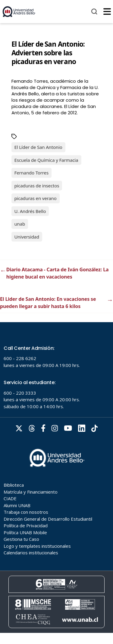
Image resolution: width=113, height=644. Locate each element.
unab (20, 224)
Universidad (27, 237)
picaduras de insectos (37, 186)
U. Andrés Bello (30, 211)
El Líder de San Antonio (38, 147)
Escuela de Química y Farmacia (46, 160)
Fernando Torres (31, 173)
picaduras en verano (36, 198)
